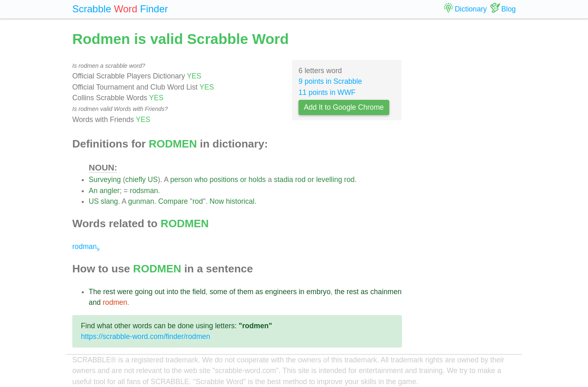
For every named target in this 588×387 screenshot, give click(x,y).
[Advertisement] (465, 152)
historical (240, 201)
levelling (329, 180)
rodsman (144, 191)
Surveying (105, 180)
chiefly (136, 180)
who (201, 180)
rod (300, 180)
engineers (281, 292)
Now (217, 201)
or (243, 180)
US (153, 180)
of (232, 292)
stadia (284, 180)
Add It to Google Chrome (344, 107)
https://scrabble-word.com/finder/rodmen (146, 336)
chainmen (386, 292)
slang (109, 201)
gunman (141, 201)
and (95, 302)
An (93, 191)
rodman (86, 246)
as (259, 292)
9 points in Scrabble (330, 81)
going (144, 292)
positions (224, 180)
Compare (173, 201)
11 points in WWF (327, 92)
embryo (318, 292)
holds (257, 180)
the (185, 292)
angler (109, 191)
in (302, 292)
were (125, 292)
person (181, 180)
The (95, 292)
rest (109, 292)
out (159, 292)
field (199, 292)
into (172, 292)
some (218, 292)
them (245, 292)
